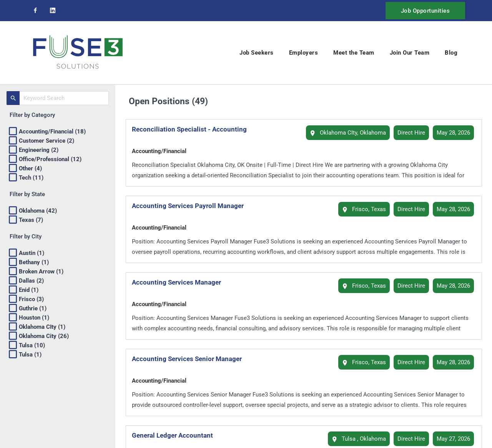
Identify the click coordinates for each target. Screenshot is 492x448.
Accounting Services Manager (180, 282)
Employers (304, 53)
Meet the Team (354, 53)
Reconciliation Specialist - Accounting (192, 129)
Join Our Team (410, 53)
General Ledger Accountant (175, 435)
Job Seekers (257, 53)
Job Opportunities (426, 11)
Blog (451, 53)
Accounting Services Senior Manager (190, 359)
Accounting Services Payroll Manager (191, 206)
